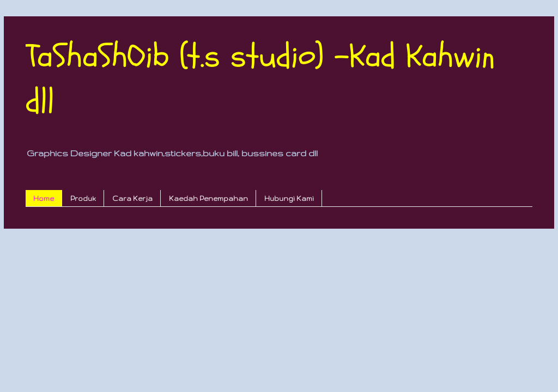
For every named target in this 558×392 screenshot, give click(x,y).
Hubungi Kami (289, 198)
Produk (83, 198)
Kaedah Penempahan (208, 198)
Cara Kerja (132, 198)
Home (44, 198)
